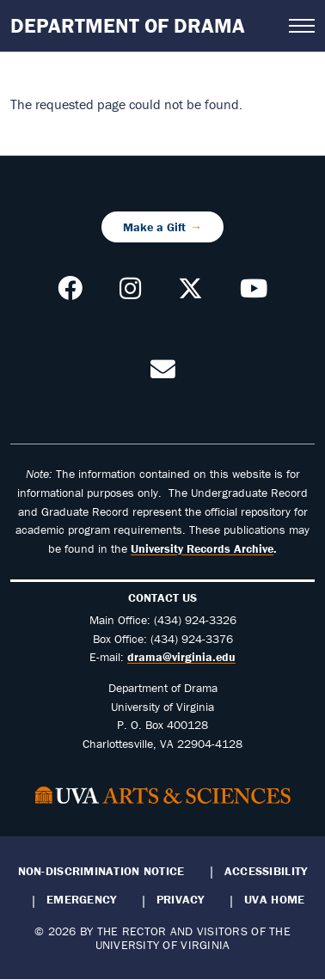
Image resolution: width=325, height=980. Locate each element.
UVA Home (274, 899)
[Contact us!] (163, 374)
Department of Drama (128, 25)
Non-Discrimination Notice (101, 871)
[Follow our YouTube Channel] (254, 293)
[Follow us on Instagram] (130, 293)
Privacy (181, 899)
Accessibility (266, 871)
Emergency (81, 899)
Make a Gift (154, 227)
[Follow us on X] (190, 293)
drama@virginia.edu (181, 657)
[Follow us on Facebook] (70, 293)
